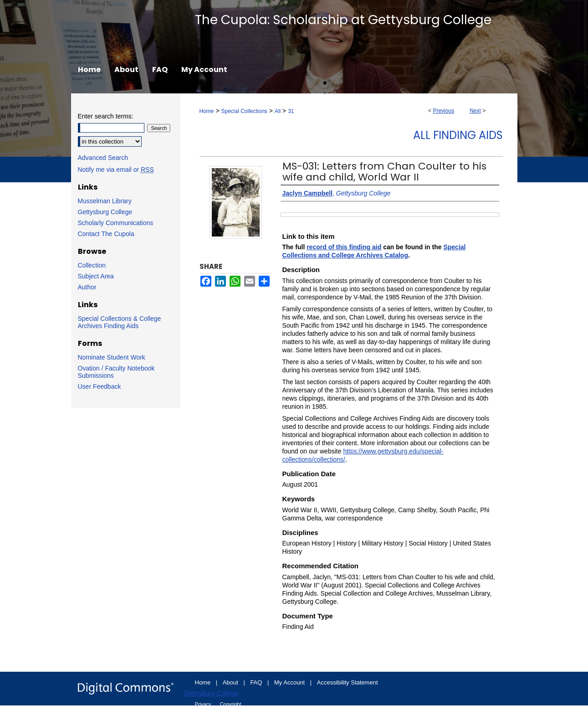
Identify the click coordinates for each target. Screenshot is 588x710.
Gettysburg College (105, 212)
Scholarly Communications (116, 223)
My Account (290, 682)
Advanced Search (103, 158)
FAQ (257, 682)
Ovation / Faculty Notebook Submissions (116, 372)
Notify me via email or (116, 170)
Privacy (204, 704)
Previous (443, 111)
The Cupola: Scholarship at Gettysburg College (343, 20)
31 (291, 111)
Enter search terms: (106, 116)
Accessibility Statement (348, 682)
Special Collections (244, 111)
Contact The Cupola (106, 234)
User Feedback (100, 386)
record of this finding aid (344, 247)
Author (87, 287)
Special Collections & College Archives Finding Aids (120, 322)
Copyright (231, 704)
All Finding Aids (458, 135)
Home (207, 111)
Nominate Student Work (112, 357)
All (278, 111)
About (231, 682)
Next (475, 111)
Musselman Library (105, 201)
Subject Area (96, 276)
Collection (92, 265)
